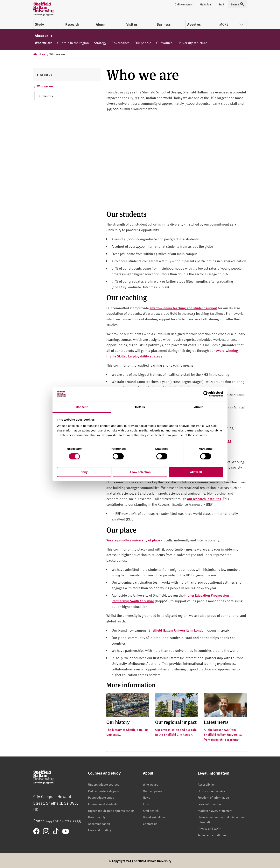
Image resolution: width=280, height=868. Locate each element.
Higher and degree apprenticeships (111, 810)
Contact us (150, 824)
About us (194, 24)
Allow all (196, 472)
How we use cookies (211, 791)
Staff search (151, 810)
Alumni (101, 24)
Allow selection (140, 472)
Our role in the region (73, 43)
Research (72, 24)
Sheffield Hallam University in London (177, 630)
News (147, 797)
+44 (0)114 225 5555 (63, 821)
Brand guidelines (154, 817)
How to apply (97, 817)
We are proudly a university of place (133, 540)
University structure (192, 43)
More (231, 24)
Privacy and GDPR (210, 828)
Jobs (146, 804)
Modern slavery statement (215, 810)
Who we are (43, 43)
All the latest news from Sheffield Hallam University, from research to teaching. (223, 735)
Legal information (209, 804)
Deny (84, 472)
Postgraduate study (101, 797)
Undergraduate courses (104, 784)
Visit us (132, 24)
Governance (120, 43)
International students (103, 804)
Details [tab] (140, 407)
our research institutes (204, 499)
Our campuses (153, 791)
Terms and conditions (212, 835)
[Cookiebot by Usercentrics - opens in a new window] (206, 394)
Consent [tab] (82, 407)
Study (39, 24)
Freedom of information (213, 797)
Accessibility (206, 784)
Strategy (100, 43)
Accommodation (99, 824)
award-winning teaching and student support (183, 308)
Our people (143, 43)
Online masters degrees (104, 791)
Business (164, 24)
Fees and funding (100, 830)
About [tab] (198, 407)
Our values (164, 43)
